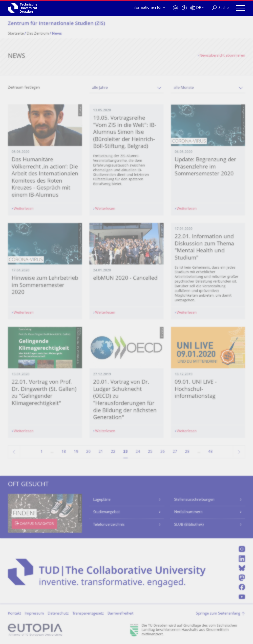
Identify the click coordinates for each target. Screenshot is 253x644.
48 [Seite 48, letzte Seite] (211, 452)
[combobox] (126, 88)
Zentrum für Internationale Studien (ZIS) (56, 24)
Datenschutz (58, 614)
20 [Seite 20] (88, 452)
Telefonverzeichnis (109, 525)
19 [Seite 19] (76, 452)
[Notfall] (175, 8)
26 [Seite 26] (163, 452)
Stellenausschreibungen (194, 500)
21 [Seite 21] (101, 452)
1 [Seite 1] (42, 452)
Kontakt (14, 614)
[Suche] (220, 8)
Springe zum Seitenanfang (218, 614)
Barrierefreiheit (120, 614)
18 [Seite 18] (64, 452)
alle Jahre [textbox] (100, 88)
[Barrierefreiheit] (184, 8)
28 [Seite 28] (187, 452)
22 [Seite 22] (113, 452)
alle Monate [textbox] (184, 88)
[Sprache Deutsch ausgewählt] (197, 8)
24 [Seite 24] (138, 452)
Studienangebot (106, 512)
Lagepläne (102, 500)
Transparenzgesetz (88, 614)
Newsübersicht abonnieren (222, 56)
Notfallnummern (188, 512)
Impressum (34, 614)
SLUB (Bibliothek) (189, 525)
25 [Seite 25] (150, 452)
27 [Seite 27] (175, 452)
